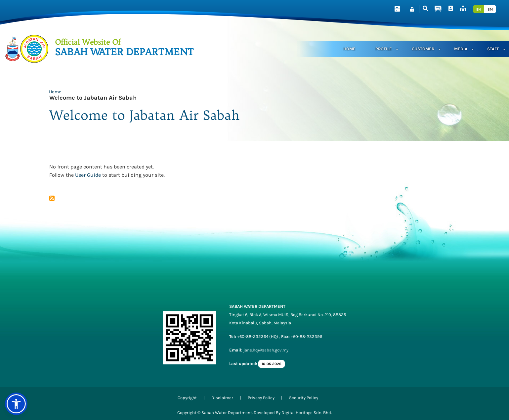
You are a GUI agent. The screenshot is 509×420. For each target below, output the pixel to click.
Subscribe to (52, 198)
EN (479, 9)
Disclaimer (222, 398)
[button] (16, 404)
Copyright (187, 398)
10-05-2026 (272, 364)
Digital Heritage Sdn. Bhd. (307, 413)
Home (349, 49)
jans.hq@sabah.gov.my (266, 350)
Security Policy (304, 398)
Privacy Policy (261, 398)
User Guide (88, 175)
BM (490, 9)
